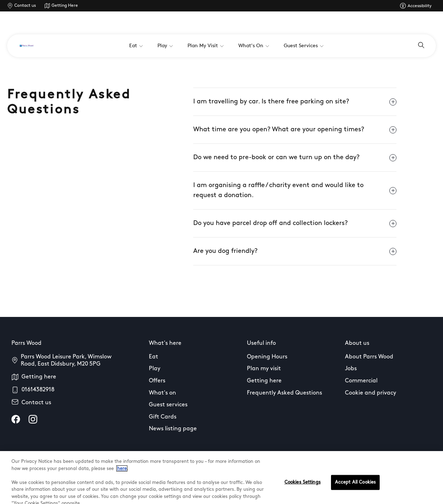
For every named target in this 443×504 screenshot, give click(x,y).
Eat (154, 357)
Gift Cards (163, 417)
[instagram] (33, 419)
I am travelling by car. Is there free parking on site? (295, 102)
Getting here (39, 377)
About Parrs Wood (369, 357)
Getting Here (65, 6)
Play (155, 369)
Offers (157, 381)
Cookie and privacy (371, 393)
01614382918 (38, 390)
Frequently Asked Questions (284, 393)
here (122, 477)
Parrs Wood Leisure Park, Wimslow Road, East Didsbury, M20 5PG (66, 361)
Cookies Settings (303, 491)
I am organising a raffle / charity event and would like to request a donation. (295, 190)
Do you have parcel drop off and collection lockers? (295, 224)
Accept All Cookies (355, 491)
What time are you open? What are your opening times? (295, 130)
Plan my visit (264, 369)
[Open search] (421, 46)
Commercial (361, 381)
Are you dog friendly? (295, 251)
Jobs (351, 369)
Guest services (168, 405)
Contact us (25, 6)
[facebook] (16, 419)
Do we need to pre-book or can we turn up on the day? (295, 158)
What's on (162, 393)
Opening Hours (267, 357)
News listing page (173, 429)
